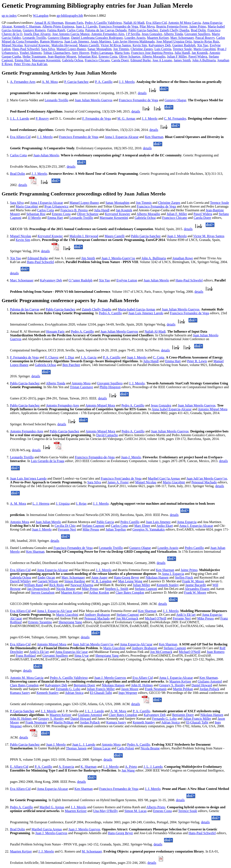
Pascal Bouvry (205, 38)
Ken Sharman (154, 137)
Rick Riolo (57, 585)
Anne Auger (99, 577)
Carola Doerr (120, 60)
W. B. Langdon (101, 581)
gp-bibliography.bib (70, 16)
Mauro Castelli (89, 45)
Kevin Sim (140, 45)
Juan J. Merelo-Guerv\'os (118, 258)
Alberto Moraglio (154, 56)
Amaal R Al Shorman (49, 23)
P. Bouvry (42, 118)
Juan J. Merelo (177, 236)
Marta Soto (122, 53)
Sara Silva (48, 49)
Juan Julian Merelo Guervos (94, 100)
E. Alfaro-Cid (19, 767)
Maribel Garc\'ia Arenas (164, 478)
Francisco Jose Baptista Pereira (152, 53)
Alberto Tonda (173, 34)
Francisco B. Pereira (74, 210)
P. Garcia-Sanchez (76, 82)
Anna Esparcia (187, 522)
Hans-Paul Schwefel (26, 49)
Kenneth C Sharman (27, 26)
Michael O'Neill (155, 618)
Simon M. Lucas (136, 811)
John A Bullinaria (204, 60)
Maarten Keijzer (158, 38)
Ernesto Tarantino (40, 622)
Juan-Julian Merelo (46, 155)
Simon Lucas (102, 748)
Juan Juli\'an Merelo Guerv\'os (207, 478)
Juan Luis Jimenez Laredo (146, 313)
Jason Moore (130, 689)
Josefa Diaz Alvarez (37, 34)
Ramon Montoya (51, 41)
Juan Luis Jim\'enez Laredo (28, 478)
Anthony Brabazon (97, 615)
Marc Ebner (142, 526)
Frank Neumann (156, 689)
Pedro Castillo (130, 522)
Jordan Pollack (209, 689)
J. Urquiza (63, 504)
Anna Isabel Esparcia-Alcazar (172, 409)
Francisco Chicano (97, 60)
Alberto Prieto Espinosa (58, 26)
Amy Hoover (80, 53)
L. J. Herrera (41, 504)
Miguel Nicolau (12, 45)
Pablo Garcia (105, 522)
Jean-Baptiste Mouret (62, 56)
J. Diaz (70, 357)
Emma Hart (22, 60)
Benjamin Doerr (84, 685)
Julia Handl (182, 53)
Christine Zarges (142, 49)
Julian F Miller (177, 56)
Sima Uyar (82, 656)
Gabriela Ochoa (73, 60)
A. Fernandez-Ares (23, 82)
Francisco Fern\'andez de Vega (121, 478)
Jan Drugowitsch (38, 589)
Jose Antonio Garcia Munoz (71, 34)
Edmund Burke (141, 60)
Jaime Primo (198, 26)
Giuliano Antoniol (210, 681)
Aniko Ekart (165, 526)
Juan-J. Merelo (131, 457)
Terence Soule (182, 49)
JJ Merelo (34, 218)
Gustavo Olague (59, 38)
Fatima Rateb (56, 30)
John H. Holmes (142, 685)
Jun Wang (128, 770)
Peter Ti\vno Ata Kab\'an (30, 64)
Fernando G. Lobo (68, 689)
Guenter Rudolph (184, 45)
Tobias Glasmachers (57, 53)
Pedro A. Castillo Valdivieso (69, 678)
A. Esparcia (66, 767)
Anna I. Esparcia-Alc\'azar (54, 611)
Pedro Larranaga (102, 53)
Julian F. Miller (177, 214)
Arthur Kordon (99, 592)
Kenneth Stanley (168, 585)
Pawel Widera (198, 56)
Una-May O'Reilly (106, 811)
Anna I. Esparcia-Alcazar (122, 137)
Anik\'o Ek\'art (186, 615)
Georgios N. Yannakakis (149, 529)
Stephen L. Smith (117, 589)
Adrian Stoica (74, 693)
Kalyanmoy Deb (160, 45)
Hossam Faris (74, 23)
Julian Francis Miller (101, 689)
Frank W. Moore (193, 581)
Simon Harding (75, 581)
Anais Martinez (101, 41)
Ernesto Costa (108, 56)
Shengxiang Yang (70, 622)
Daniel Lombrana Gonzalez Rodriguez (97, 38)
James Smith (182, 60)
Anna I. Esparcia (173, 574)
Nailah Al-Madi (134, 23)
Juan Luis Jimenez (77, 41)
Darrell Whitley (21, 581)
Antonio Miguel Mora (100, 405)
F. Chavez (52, 357)
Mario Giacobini (204, 49)
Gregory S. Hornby (172, 685)
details (142, 93)
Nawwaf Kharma (82, 585)
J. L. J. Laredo (20, 118)
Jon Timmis (121, 49)
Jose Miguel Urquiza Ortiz (174, 41)
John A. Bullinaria (154, 258)
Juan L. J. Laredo (84, 744)
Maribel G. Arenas (52, 807)
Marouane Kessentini (46, 60)
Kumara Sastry (20, 693)
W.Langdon (41, 16)
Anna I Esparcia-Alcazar (47, 203)
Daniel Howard (202, 685)
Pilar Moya (147, 26)
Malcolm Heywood (64, 45)
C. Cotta (159, 357)
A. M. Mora (50, 82)
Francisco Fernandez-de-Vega (95, 457)
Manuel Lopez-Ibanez (71, 49)
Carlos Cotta (75, 30)
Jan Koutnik (200, 53)
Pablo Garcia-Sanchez (143, 30)
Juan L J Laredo (86, 26)
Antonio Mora (81, 383)
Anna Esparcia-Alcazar (52, 570)
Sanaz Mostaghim (100, 49)
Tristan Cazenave (82, 387)
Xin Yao (203, 45)
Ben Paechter (71, 365)
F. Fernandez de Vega (97, 118)
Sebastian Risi (87, 56)
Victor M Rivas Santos (116, 45)
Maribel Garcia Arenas (47, 829)
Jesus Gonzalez (152, 34)
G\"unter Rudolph (81, 280)
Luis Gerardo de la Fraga (48, 461)
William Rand (33, 585)
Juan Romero (216, 652)
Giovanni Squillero (197, 34)
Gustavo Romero (34, 30)
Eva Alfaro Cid (143, 678)
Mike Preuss (91, 529)
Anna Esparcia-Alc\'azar (136, 644)
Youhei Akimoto (31, 53)
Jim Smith (88, 258)
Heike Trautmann (34, 56)
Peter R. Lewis (197, 361)
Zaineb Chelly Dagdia (174, 30)
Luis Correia (163, 49)
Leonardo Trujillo (34, 38)
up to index (9, 16)
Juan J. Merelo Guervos (110, 678)
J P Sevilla (133, 34)
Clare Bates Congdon (130, 592)
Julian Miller (141, 585)
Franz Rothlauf (26, 656)
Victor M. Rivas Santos (209, 236)
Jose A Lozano (162, 60)
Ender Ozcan (46, 577)
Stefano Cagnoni (93, 526)
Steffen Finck (184, 577)
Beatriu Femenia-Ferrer (172, 26)
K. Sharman (89, 767)
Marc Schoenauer (182, 38)
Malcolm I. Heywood (84, 236)
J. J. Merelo (127, 82)
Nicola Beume (66, 589)
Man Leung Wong (130, 581)
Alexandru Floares (197, 589)
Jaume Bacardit (196, 585)
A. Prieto (131, 767)
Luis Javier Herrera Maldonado (134, 41)
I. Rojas (81, 504)
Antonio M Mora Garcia (184, 23)
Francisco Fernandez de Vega (118, 26)
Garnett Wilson (48, 581)
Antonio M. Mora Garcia (27, 678)
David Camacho (107, 435)
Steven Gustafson (43, 592)
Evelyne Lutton (127, 280)
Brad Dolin (198, 30)
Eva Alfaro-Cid (156, 23)
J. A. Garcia (89, 357)
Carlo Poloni (125, 748)
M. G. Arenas (126, 118)
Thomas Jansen (76, 748)
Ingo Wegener (128, 693)
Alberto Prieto (156, 807)
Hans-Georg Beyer (127, 577)
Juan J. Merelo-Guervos (51, 833)
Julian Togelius (116, 529)
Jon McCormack (127, 618)
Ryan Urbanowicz (56, 206)
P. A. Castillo (104, 82)
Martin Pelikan (183, 689)
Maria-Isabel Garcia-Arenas (136, 309)
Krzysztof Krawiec (37, 45)
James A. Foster (118, 482)
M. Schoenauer (92, 851)
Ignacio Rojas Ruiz (206, 41)
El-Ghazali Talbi (101, 693)
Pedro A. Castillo (110, 313)
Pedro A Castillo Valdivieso (103, 23)
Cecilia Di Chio (65, 526)
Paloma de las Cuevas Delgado (106, 30)
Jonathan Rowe (183, 258)
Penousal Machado (204, 482)
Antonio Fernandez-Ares (108, 34)
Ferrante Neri (67, 529)
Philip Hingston (110, 387)
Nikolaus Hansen (157, 577)
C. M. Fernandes (175, 118)
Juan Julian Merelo (156, 280)
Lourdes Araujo (135, 38)
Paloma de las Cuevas (25, 309)
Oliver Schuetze (130, 56)
